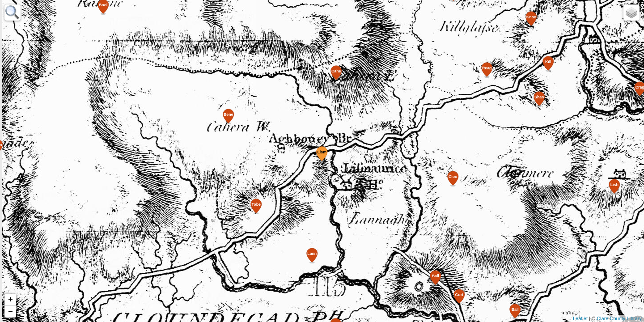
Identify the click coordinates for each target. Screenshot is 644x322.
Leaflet (580, 318)
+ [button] (11, 300)
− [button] (11, 312)
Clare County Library (619, 318)
